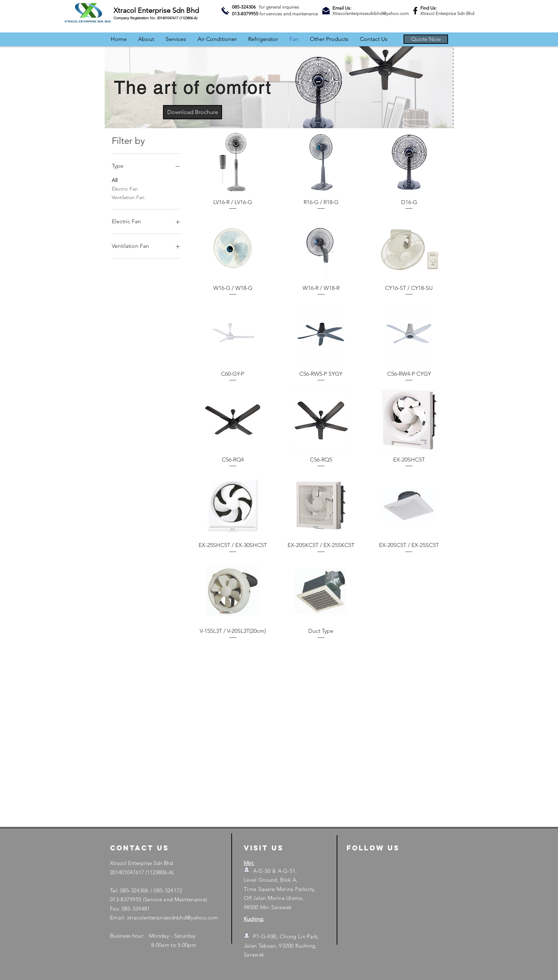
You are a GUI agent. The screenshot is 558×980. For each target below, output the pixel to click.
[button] (426, 39)
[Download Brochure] (193, 112)
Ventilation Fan (128, 197)
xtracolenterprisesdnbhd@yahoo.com (173, 918)
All (115, 180)
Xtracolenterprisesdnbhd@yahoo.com (371, 13)
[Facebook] (415, 11)
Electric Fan (125, 188)
